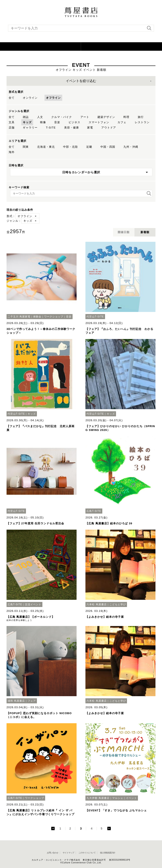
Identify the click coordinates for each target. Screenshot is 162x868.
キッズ (27, 122)
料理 (126, 117)
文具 (12, 122)
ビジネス (74, 122)
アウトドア (109, 128)
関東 (26, 147)
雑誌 (26, 117)
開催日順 (124, 232)
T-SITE (51, 128)
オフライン (53, 98)
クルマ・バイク (62, 117)
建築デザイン (106, 117)
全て (12, 98)
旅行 (141, 117)
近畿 (89, 147)
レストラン (142, 122)
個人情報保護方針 (108, 853)
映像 (43, 122)
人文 (40, 117)
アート (85, 117)
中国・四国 (108, 147)
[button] (40, 46)
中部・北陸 (70, 147)
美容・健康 (72, 128)
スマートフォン (99, 122)
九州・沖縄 (131, 147)
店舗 (12, 128)
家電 (90, 128)
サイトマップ (68, 853)
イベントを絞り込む (81, 81)
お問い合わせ (53, 853)
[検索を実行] (148, 29)
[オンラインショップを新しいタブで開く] (121, 46)
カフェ (122, 122)
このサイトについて (87, 853)
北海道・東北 (46, 147)
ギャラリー (30, 128)
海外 (12, 152)
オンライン (30, 98)
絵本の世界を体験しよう (19, 620)
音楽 (57, 122)
